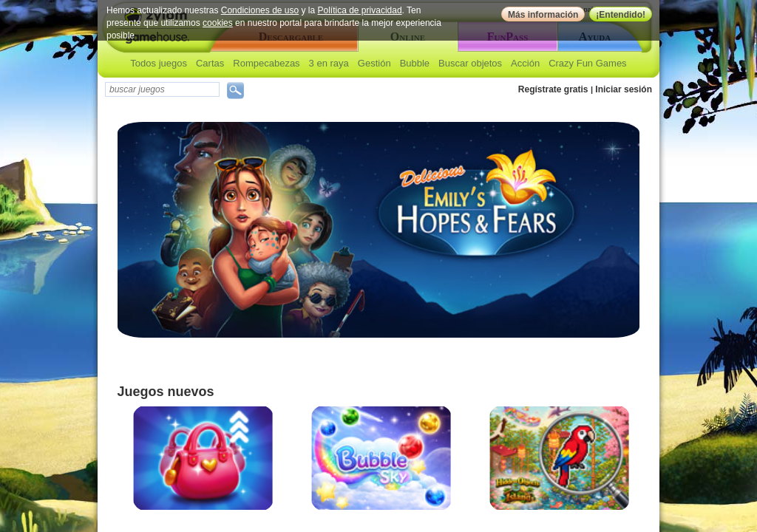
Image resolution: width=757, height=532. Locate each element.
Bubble (415, 63)
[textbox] (162, 89)
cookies (218, 23)
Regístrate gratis (553, 89)
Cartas (210, 63)
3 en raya (329, 63)
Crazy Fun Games (587, 63)
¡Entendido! (621, 15)
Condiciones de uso (260, 10)
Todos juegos (159, 63)
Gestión (374, 63)
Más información (543, 15)
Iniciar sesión (624, 89)
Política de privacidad (360, 10)
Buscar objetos (470, 63)
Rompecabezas (266, 63)
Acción (525, 63)
